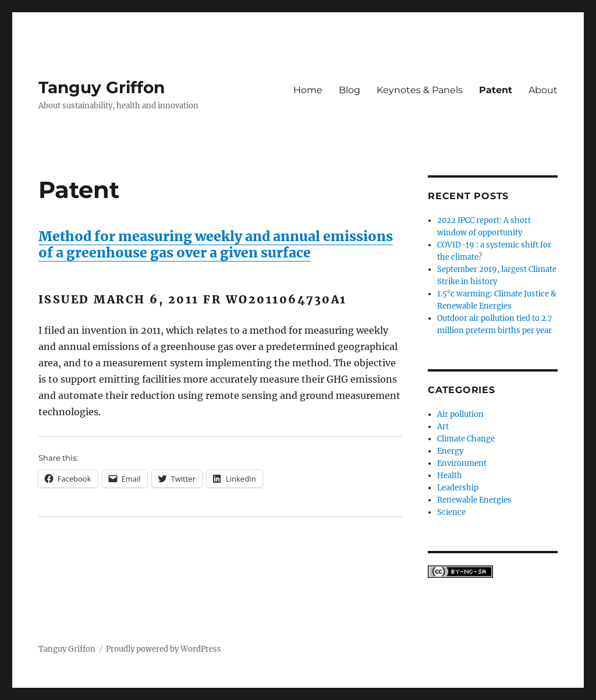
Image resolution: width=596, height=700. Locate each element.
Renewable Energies (474, 500)
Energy (450, 451)
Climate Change (466, 439)
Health (450, 475)
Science (451, 512)
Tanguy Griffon (102, 87)
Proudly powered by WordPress (164, 649)
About (543, 90)
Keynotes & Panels (420, 90)
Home (308, 90)
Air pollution (460, 414)
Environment (462, 463)
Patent (496, 90)
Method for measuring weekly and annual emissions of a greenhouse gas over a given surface (216, 244)
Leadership (458, 488)
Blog (350, 90)
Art (443, 427)
